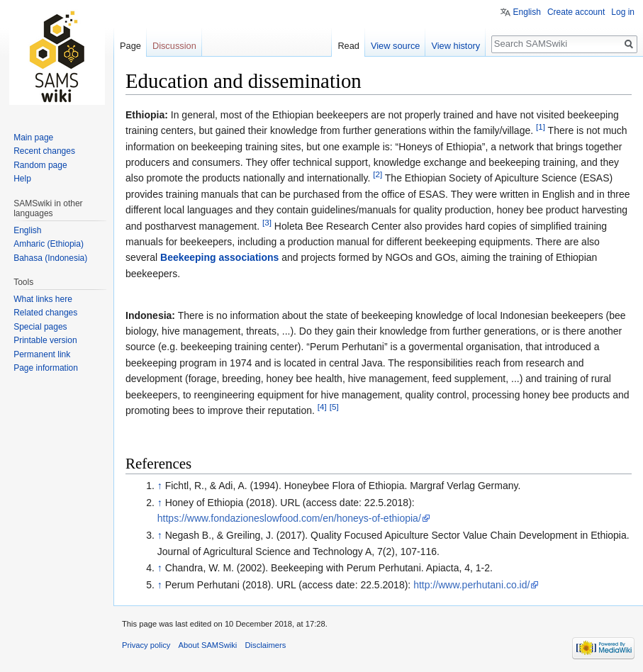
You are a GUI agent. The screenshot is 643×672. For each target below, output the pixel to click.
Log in (623, 12)
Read (348, 46)
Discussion (174, 46)
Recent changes (44, 151)
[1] (541, 127)
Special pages (40, 327)
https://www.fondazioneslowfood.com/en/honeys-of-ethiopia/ (289, 518)
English (527, 12)
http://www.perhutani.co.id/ (471, 585)
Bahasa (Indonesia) (50, 258)
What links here (43, 299)
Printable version (45, 340)
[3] (267, 222)
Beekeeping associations (219, 257)
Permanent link (42, 354)
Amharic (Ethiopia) (49, 244)
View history (455, 46)
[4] (322, 407)
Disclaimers (265, 645)
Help (22, 179)
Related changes (45, 313)
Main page (33, 138)
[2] (378, 175)
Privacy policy (146, 645)
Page (130, 46)
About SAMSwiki (208, 645)
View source (395, 46)
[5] (334, 407)
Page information (46, 368)
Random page (40, 165)
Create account (576, 12)
